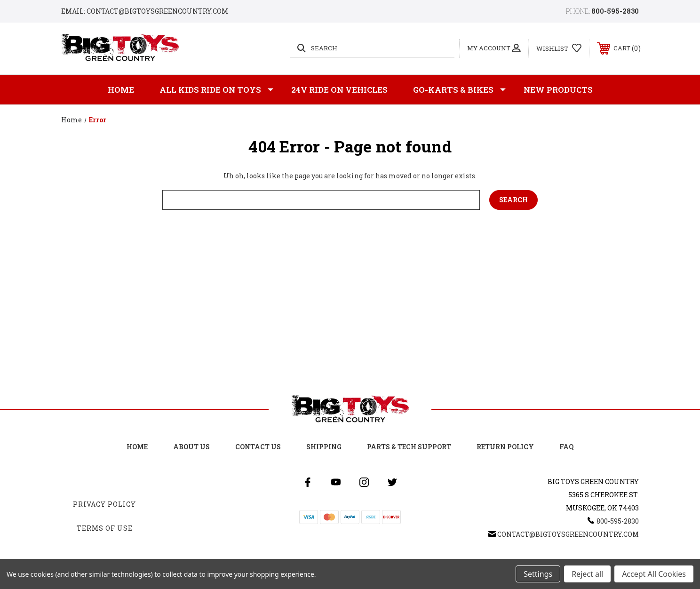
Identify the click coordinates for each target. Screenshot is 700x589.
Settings (538, 574)
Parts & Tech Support (409, 447)
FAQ (566, 447)
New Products (558, 90)
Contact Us (258, 447)
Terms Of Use (105, 528)
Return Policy (505, 447)
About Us (191, 447)
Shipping (324, 447)
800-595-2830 (615, 11)
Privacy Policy (104, 504)
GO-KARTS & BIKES (459, 90)
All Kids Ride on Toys (216, 90)
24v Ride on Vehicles (339, 90)
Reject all (587, 574)
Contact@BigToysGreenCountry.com (568, 534)
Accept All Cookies (654, 574)
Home (121, 90)
